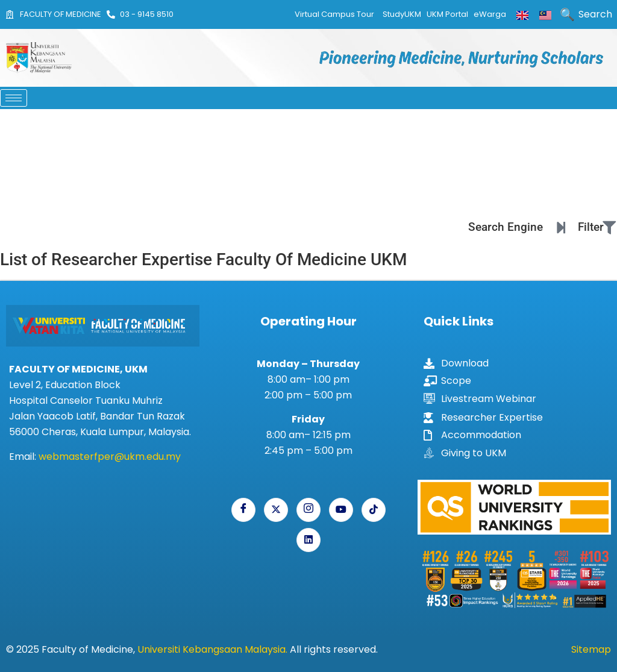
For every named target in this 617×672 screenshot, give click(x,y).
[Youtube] (341, 510)
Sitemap (591, 649)
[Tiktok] (374, 510)
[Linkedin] (308, 540)
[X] (276, 510)
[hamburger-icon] (14, 98)
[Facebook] (243, 510)
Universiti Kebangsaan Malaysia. (212, 649)
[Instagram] (308, 510)
